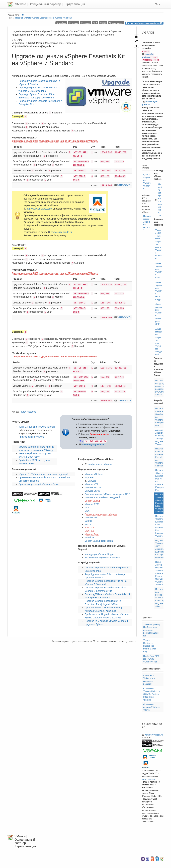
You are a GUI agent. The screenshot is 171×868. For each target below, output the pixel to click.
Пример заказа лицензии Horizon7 (147, 223)
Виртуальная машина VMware (101, 514)
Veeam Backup (93, 501)
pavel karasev (116, 23)
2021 (103, 23)
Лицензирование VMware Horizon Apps (158, 291)
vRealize (89, 538)
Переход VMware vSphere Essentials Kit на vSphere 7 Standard (44, 18)
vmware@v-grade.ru (61, 232)
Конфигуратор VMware (100, 464)
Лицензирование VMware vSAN (158, 271)
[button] (158, 4)
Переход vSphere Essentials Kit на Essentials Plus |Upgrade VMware (160, 526)
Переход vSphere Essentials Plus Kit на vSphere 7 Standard (160, 457)
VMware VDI (91, 484)
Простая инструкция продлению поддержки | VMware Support (160, 388)
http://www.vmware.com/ (39, 209)
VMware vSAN (92, 491)
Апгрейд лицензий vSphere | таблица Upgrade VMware (160, 437)
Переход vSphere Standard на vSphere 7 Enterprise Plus (160, 417)
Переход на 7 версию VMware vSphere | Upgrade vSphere (160, 598)
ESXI (88, 511)
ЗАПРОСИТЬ (124, 185)
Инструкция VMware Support (100, 554)
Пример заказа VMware (31, 437)
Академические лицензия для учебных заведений (159, 342)
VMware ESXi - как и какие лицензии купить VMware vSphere (158, 244)
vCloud (89, 521)
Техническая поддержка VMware (102, 558)
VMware (92, 481)
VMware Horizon (93, 487)
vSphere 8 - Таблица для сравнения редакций (43, 474)
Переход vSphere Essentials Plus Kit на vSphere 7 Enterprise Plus (160, 480)
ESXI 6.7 (89, 528)
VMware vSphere (94, 474)
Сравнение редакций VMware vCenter (39, 484)
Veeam (89, 524)
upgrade (86, 23)
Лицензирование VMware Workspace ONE (108, 494)
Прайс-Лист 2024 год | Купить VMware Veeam (151, 659)
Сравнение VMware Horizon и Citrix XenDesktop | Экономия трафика (151, 694)
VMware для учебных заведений (102, 497)
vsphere (61, 23)
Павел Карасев (28, 412)
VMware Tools (92, 534)
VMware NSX (92, 517)
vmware (73, 23)
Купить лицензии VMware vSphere (37, 427)
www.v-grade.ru (149, 779)
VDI (87, 507)
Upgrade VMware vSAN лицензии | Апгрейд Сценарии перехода (160, 549)
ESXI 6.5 (89, 531)
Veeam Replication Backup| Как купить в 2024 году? (150, 646)
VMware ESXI (92, 504)
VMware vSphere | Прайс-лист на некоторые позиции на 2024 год (151, 630)
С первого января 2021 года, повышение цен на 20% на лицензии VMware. (55, 141)
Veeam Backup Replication (99, 541)
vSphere (89, 477)
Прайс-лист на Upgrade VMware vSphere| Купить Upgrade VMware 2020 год (159, 573)
